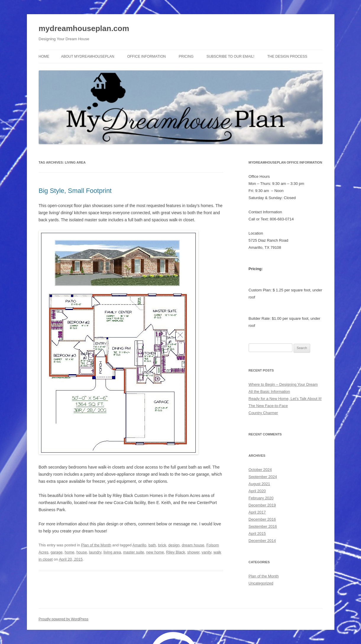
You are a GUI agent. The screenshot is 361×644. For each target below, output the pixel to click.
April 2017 (257, 512)
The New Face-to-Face (268, 406)
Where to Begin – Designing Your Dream (283, 384)
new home (155, 552)
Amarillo (139, 545)
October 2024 (260, 470)
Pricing (186, 57)
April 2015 (257, 534)
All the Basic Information (269, 392)
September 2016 (263, 526)
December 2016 (262, 519)
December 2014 (262, 541)
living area (112, 552)
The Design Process (287, 57)
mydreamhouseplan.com (84, 28)
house (81, 552)
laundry (95, 552)
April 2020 (257, 491)
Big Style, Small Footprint (75, 191)
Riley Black (176, 552)
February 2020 (261, 498)
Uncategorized (261, 583)
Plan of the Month (96, 545)
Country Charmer (263, 413)
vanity (207, 552)
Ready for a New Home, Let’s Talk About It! (285, 399)
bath (152, 545)
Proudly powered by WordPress (64, 619)
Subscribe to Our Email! (230, 57)
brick (162, 545)
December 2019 (262, 505)
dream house (193, 545)
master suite (134, 552)
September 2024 (263, 477)
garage (56, 552)
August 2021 (259, 484)
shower (193, 552)
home (70, 552)
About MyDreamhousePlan (88, 57)
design (174, 545)
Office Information (146, 57)
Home (44, 57)
